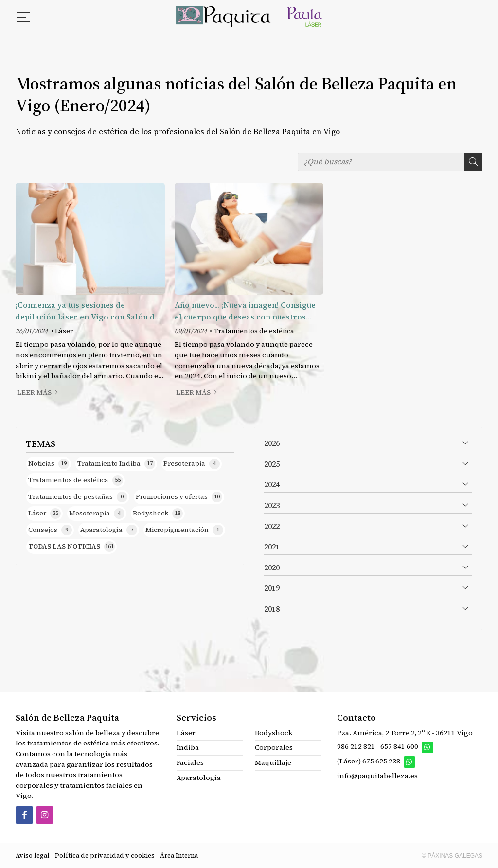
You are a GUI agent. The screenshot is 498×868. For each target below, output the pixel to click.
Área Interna (179, 856)
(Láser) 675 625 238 (369, 762)
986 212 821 (356, 746)
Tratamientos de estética (254, 331)
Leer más (34, 393)
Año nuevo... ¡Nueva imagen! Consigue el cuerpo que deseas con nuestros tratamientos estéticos (245, 311)
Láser (64, 331)
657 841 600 (399, 746)
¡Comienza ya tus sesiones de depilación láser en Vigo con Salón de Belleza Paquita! (87, 311)
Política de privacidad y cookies (105, 856)
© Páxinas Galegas (452, 856)
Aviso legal (33, 856)
